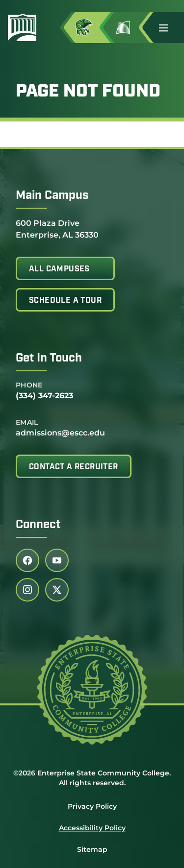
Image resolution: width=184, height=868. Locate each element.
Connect (38, 525)
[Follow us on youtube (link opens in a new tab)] (57, 560)
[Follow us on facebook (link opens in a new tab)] (27, 560)
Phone (29, 385)
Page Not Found (88, 92)
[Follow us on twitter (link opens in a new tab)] (57, 590)
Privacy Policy (92, 806)
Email (27, 422)
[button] (167, 27)
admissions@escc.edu (60, 433)
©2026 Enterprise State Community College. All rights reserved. (92, 778)
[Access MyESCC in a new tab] (92, 27)
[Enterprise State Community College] (26, 27)
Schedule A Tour (65, 301)
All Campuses (59, 269)
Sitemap (92, 849)
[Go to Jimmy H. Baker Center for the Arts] (131, 27)
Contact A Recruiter (74, 467)
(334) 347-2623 (44, 396)
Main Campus (52, 196)
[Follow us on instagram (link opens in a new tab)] (27, 590)
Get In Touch (49, 359)
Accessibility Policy (92, 828)
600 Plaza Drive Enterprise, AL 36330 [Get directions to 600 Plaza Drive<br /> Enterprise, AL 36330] (57, 229)
